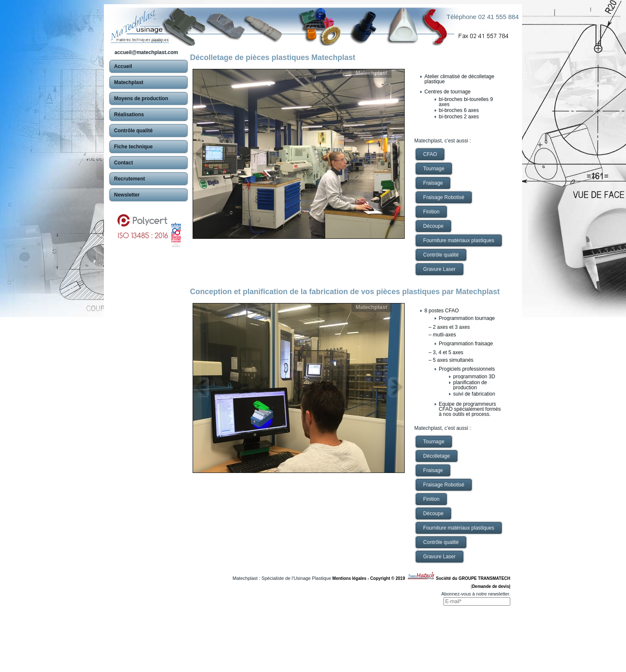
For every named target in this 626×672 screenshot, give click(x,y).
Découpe (433, 226)
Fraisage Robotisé (444, 197)
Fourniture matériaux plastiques (459, 240)
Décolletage (437, 456)
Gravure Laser (440, 269)
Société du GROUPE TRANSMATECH (473, 578)
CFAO (430, 154)
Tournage (434, 169)
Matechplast (372, 73)
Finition (431, 212)
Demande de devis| (491, 586)
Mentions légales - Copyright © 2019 (370, 578)
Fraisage (433, 183)
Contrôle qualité (441, 255)
